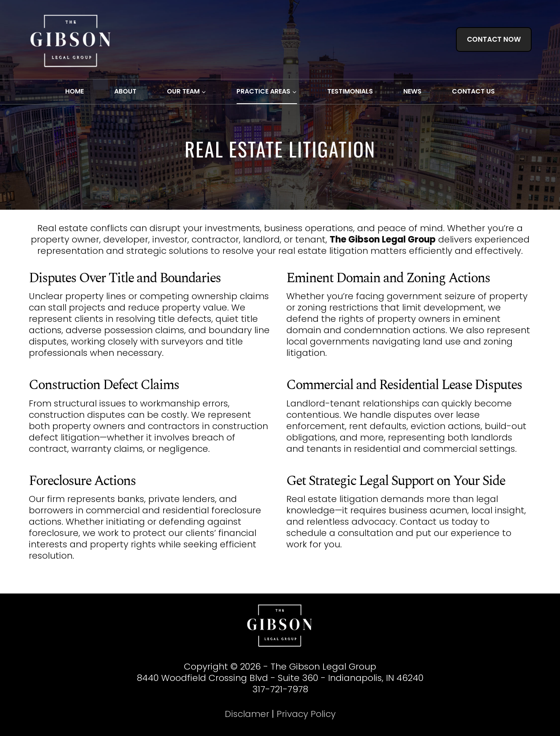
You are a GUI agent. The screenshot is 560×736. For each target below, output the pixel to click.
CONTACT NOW (494, 39)
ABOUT (125, 91)
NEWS (412, 91)
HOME (75, 91)
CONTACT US (473, 91)
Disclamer (247, 714)
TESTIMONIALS (350, 91)
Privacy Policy (306, 714)
